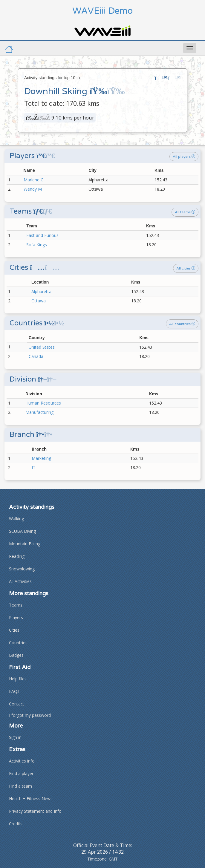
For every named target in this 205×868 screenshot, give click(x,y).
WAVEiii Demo (102, 11)
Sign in (15, 737)
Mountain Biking (25, 544)
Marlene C (33, 180)
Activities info (22, 761)
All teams (185, 212)
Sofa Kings (37, 245)
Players (16, 617)
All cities (186, 268)
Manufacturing (39, 412)
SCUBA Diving (22, 531)
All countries (182, 324)
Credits (16, 824)
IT (34, 467)
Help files (18, 679)
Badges (16, 655)
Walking (16, 519)
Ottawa (39, 301)
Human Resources (43, 403)
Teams (16, 605)
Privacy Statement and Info (35, 811)
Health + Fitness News (31, 799)
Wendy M (33, 189)
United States (42, 347)
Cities (14, 630)
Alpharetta (41, 291)
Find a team (20, 786)
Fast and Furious (42, 235)
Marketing (41, 458)
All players (184, 157)
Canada (36, 356)
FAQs (14, 691)
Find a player (21, 773)
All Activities (20, 581)
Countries (18, 643)
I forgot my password (30, 715)
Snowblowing (22, 569)
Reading (17, 556)
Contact (17, 704)
